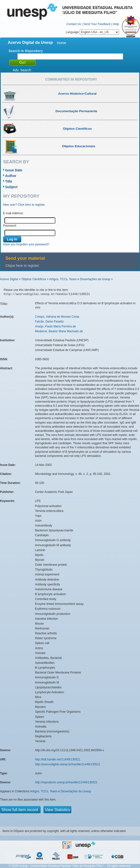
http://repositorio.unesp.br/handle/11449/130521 (66, 782)
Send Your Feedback (97, 24)
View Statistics (58, 810)
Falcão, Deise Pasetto (49, 322)
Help (116, 24)
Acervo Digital (9, 279)
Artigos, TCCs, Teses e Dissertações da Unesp (80, 279)
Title (9, 181)
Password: (10, 226)
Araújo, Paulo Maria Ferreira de (55, 326)
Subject (11, 187)
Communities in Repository (71, 79)
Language (92, 32)
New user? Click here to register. (24, 205)
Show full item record (20, 810)
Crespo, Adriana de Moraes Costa (57, 317)
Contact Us (74, 24)
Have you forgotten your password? (26, 244)
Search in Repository (26, 51)
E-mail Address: (13, 213)
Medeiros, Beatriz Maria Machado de (59, 331)
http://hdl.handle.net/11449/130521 (58, 759)
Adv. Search (22, 70)
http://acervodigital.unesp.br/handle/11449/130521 (68, 764)
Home (61, 43)
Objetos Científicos (34, 279)
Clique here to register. (23, 266)
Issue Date (14, 170)
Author (11, 176)
